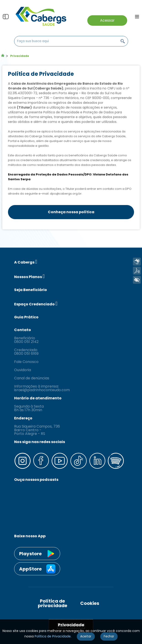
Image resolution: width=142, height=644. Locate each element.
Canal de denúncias (32, 378)
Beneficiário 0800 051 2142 (26, 340)
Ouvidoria (23, 370)
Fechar (109, 636)
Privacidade (20, 56)
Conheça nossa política (71, 212)
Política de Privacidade (53, 636)
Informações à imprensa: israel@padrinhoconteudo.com (42, 388)
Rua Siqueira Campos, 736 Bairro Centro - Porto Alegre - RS (37, 430)
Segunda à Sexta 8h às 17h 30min (29, 408)
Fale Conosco (26, 362)
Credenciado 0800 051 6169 (26, 352)
